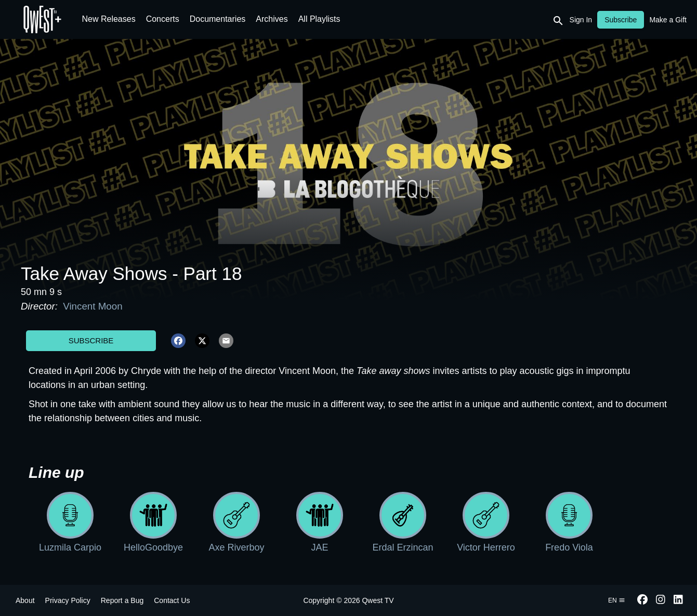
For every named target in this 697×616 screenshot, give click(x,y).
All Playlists (319, 19)
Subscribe (91, 340)
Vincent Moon (91, 306)
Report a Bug (122, 600)
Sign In (581, 20)
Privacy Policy (68, 600)
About (25, 600)
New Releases (109, 19)
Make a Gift (668, 20)
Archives (272, 19)
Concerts (163, 19)
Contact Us (172, 600)
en (617, 600)
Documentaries (218, 19)
